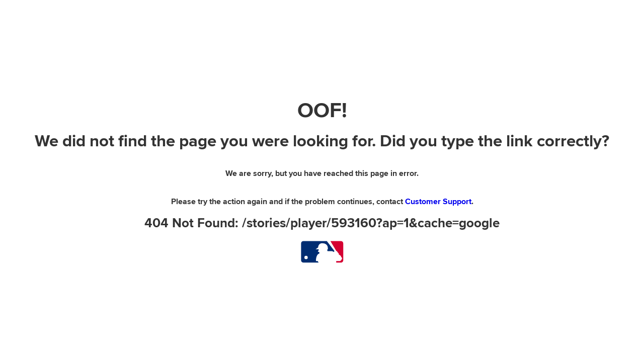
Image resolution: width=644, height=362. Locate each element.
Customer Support (438, 202)
